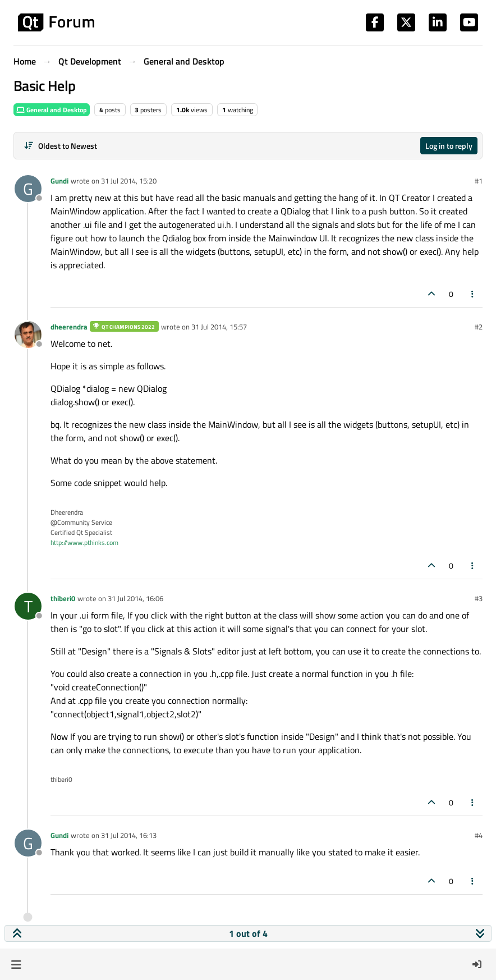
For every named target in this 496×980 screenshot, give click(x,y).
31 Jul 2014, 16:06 (136, 598)
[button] (16, 964)
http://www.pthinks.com (84, 542)
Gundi (59, 181)
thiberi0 (63, 598)
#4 (479, 835)
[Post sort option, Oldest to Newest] (60, 146)
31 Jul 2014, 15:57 (219, 327)
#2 (479, 327)
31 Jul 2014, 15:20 (129, 181)
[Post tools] (473, 294)
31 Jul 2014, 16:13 (129, 835)
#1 (479, 181)
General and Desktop (52, 110)
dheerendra (69, 327)
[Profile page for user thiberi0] (28, 606)
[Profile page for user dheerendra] (28, 335)
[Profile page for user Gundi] (28, 189)
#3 (479, 598)
